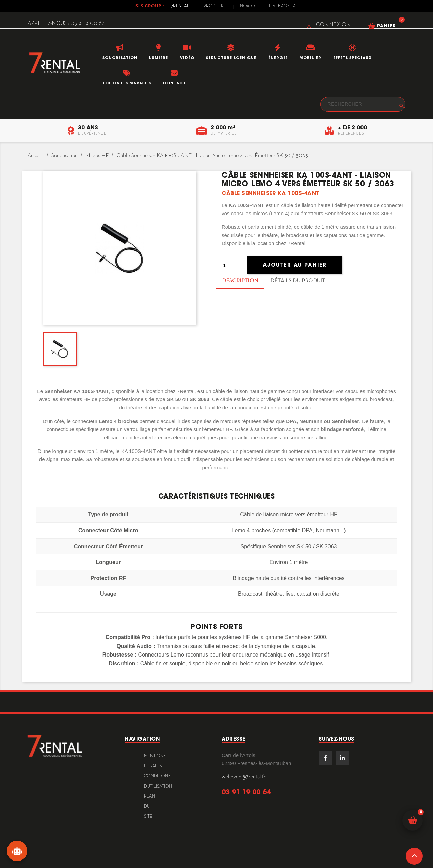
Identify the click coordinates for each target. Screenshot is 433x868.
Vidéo (187, 58)
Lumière (159, 58)
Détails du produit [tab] (298, 281)
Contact (174, 83)
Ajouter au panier (295, 265)
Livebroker (282, 6)
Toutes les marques (127, 83)
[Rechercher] (363, 104)
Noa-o (248, 6)
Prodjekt (215, 6)
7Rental (180, 6)
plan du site (149, 807)
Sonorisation (120, 58)
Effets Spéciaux (352, 58)
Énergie (278, 58)
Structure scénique (231, 58)
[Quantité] (234, 265)
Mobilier (310, 58)
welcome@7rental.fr (244, 777)
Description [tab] (240, 281)
